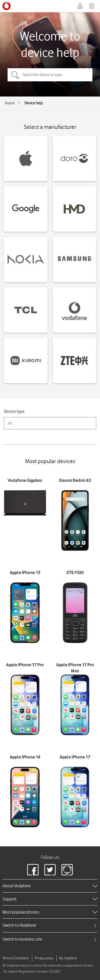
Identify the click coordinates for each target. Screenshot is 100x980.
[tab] (50, 925)
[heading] (50, 886)
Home (10, 103)
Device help (34, 103)
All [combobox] (10, 423)
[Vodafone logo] (7, 6)
